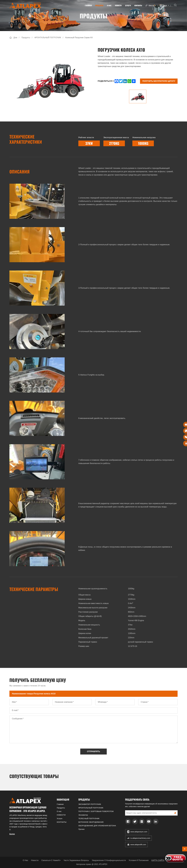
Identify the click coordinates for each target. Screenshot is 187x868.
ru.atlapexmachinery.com (140, 838)
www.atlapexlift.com (138, 845)
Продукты (99, 5)
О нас (109, 5)
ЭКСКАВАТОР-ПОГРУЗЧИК (90, 804)
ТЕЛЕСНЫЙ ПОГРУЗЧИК (89, 818)
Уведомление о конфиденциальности (109, 860)
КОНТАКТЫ (138, 5)
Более (12, 834)
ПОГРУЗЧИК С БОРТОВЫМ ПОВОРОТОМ (96, 811)
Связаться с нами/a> (51, 860)
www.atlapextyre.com (139, 832)
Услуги (127, 5)
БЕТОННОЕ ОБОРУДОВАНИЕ (91, 822)
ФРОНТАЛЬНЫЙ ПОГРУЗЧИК (48, 38)
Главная (88, 5)
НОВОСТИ (118, 5)
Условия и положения (139, 860)
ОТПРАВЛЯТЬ (93, 751)
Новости (35, 860)
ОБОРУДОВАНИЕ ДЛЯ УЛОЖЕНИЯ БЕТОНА (97, 826)
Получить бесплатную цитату (159, 81)
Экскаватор (83, 815)
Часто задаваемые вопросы (76, 860)
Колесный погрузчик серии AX (79, 38)
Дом (15, 38)
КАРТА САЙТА (158, 860)
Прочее (81, 829)
